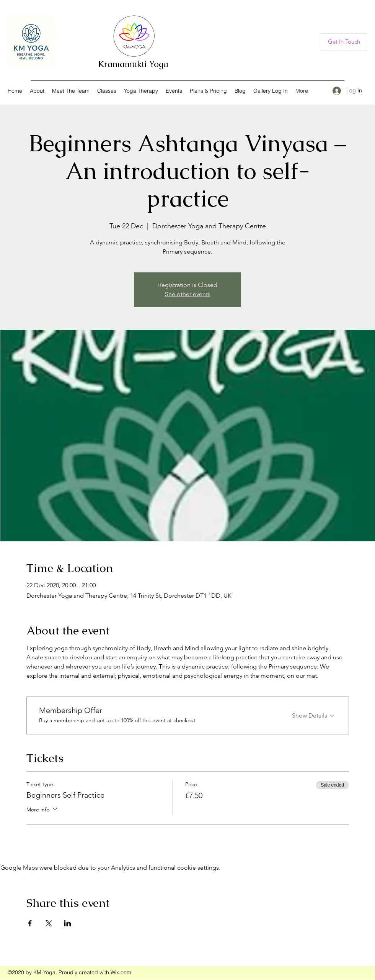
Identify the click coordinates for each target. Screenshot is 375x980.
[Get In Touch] (344, 42)
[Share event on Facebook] (30, 923)
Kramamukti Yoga (133, 64)
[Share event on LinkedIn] (68, 923)
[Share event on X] (49, 923)
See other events (188, 294)
